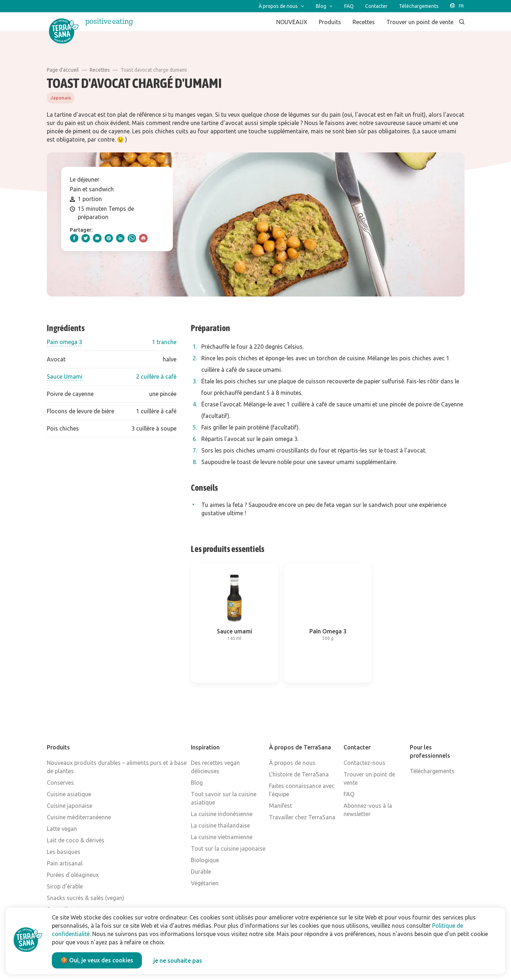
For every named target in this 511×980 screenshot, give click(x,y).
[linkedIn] (120, 238)
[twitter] (86, 238)
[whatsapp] (132, 238)
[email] (97, 238)
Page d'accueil (63, 70)
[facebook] (74, 238)
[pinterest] (109, 238)
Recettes (100, 70)
